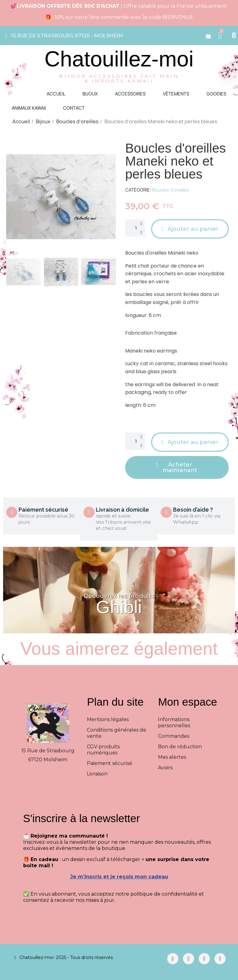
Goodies (216, 94)
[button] (11, 197)
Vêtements (176, 94)
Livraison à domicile (122, 510)
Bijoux (90, 94)
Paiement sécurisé (43, 510)
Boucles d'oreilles (171, 190)
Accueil (56, 94)
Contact (74, 108)
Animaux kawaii (29, 108)
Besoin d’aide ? (193, 510)
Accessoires (130, 94)
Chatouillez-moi (119, 59)
